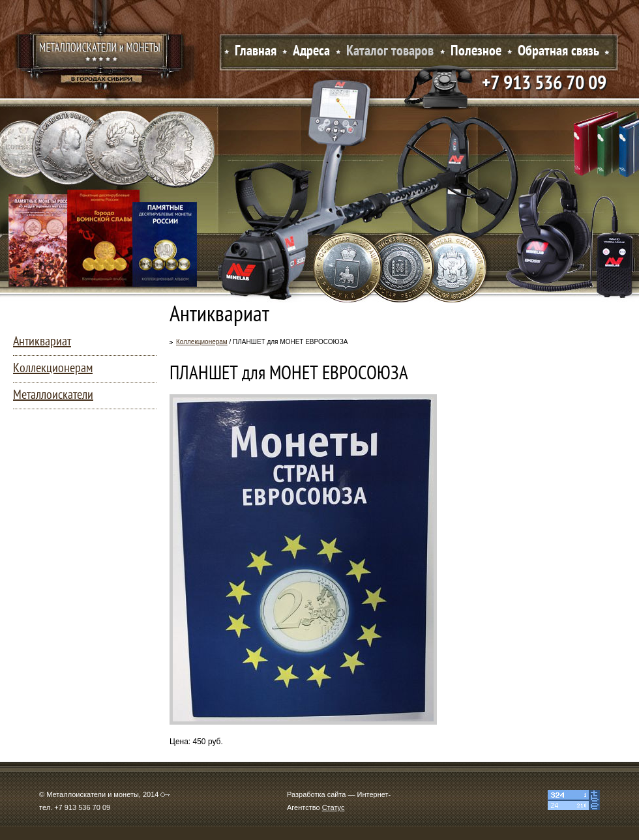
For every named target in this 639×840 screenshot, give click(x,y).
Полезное (476, 52)
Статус (334, 807)
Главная (256, 52)
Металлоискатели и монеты (101, 55)
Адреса (311, 52)
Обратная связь (558, 52)
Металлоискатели (53, 396)
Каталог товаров (390, 52)
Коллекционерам (202, 342)
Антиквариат (42, 342)
